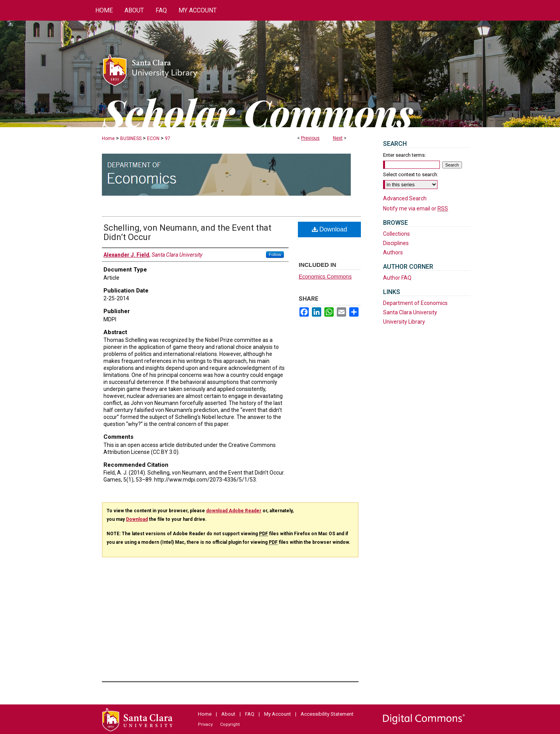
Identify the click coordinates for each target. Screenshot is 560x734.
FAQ (250, 714)
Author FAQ (397, 278)
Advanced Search (405, 198)
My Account (277, 714)
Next (338, 138)
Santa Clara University (410, 312)
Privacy (205, 724)
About (228, 714)
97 (168, 138)
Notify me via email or (416, 208)
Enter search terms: (404, 155)
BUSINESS (131, 138)
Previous (310, 138)
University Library (404, 322)
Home (108, 138)
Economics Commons (325, 277)
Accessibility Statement (327, 714)
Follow (275, 254)
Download (330, 229)
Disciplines (396, 243)
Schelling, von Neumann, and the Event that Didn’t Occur (187, 232)
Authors (393, 252)
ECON (153, 138)
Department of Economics (415, 303)
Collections (396, 234)
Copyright (230, 724)
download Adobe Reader (234, 511)
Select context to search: (411, 174)
